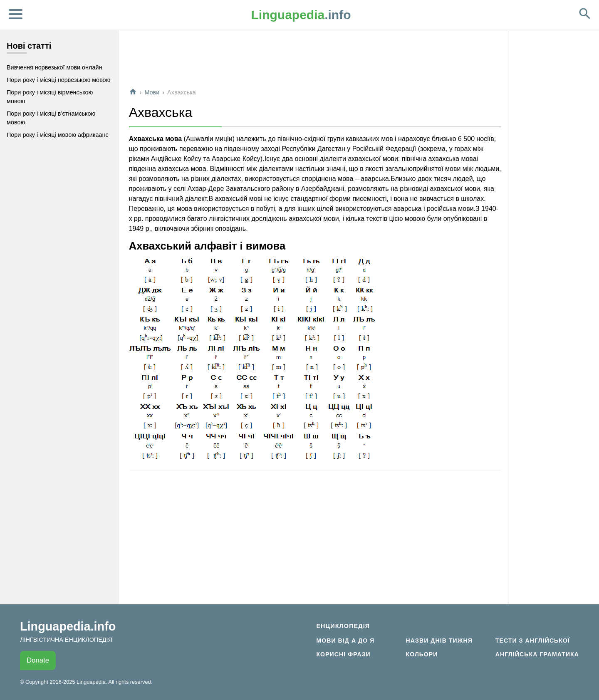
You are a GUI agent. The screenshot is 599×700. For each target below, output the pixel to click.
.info (301, 15)
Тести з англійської (533, 641)
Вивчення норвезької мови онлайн (54, 67)
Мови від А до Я (345, 641)
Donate (38, 660)
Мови (152, 92)
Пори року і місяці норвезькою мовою (58, 80)
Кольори (422, 654)
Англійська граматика (537, 654)
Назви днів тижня (439, 641)
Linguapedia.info (68, 626)
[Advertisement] (315, 62)
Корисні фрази (343, 654)
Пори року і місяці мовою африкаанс (58, 135)
